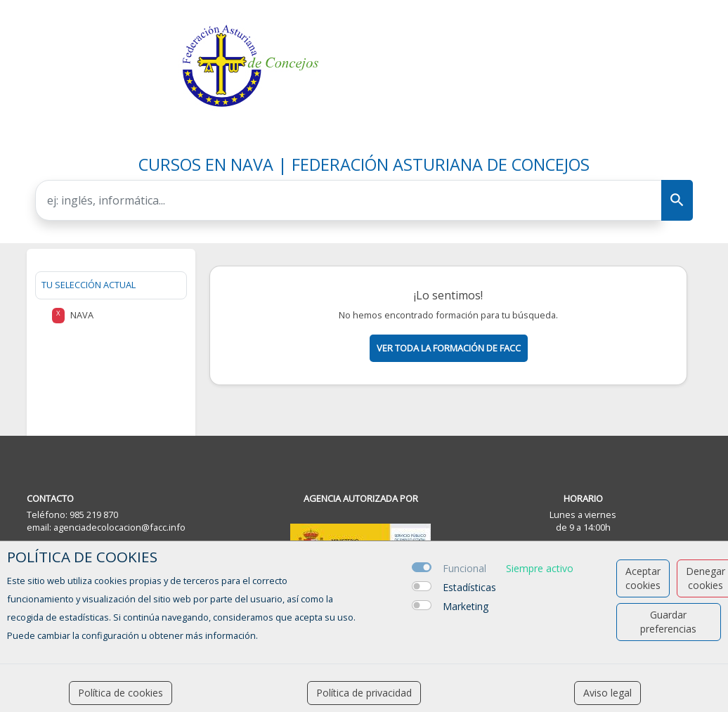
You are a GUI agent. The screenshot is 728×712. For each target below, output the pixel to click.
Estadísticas (469, 587)
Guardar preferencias (668, 622)
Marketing (466, 606)
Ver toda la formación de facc (449, 348)
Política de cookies (121, 693)
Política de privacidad (364, 693)
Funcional (464, 568)
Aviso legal (607, 693)
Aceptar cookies (643, 578)
